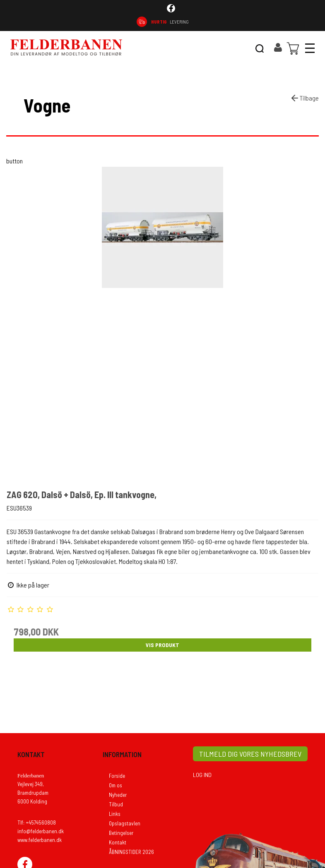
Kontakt (118, 842)
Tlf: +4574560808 (37, 822)
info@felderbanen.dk (41, 831)
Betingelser (121, 833)
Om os (116, 785)
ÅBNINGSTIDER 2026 (131, 852)
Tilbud (116, 804)
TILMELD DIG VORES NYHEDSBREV (250, 754)
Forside (117, 776)
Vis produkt (162, 645)
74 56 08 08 (293, 22)
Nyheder (118, 795)
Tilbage (304, 98)
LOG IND (202, 775)
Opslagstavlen (125, 823)
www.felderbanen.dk (40, 840)
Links (115, 814)
